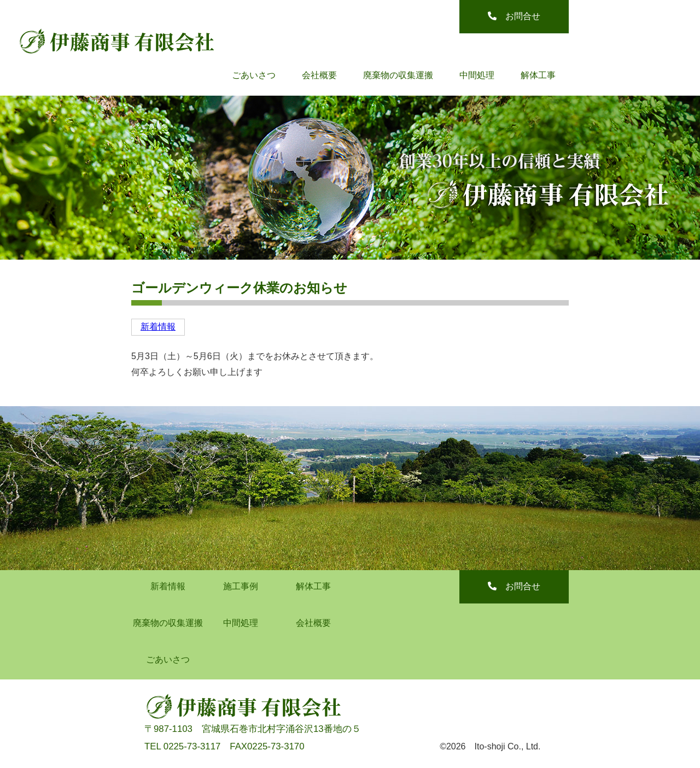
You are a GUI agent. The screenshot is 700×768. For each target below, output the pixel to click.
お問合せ (514, 16)
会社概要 (319, 75)
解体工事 (538, 75)
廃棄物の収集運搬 (398, 75)
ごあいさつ (254, 75)
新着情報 (158, 327)
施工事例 (241, 586)
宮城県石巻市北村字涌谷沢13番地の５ (281, 729)
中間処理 (477, 75)
